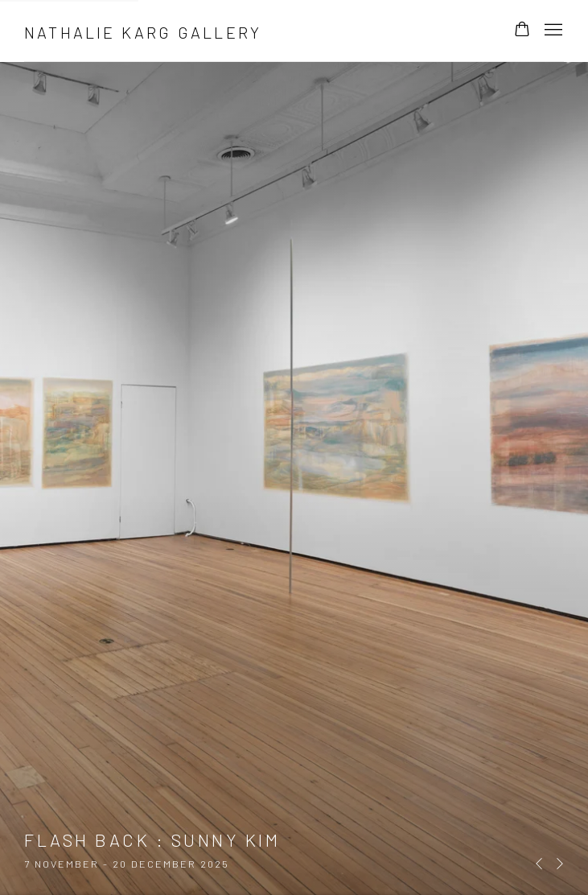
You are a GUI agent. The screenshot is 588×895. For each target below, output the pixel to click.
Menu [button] (552, 31)
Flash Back (294, 447)
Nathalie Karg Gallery (143, 32)
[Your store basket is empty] (522, 31)
